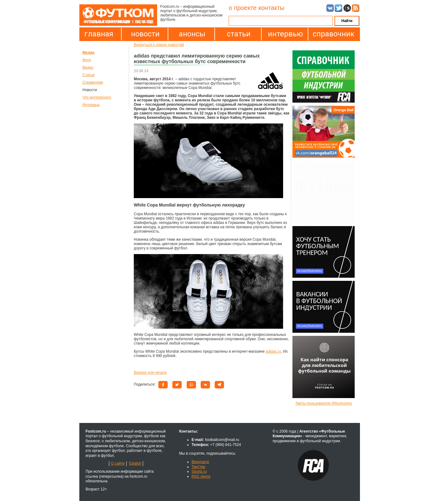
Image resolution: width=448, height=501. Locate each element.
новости (145, 34)
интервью (285, 34)
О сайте (118, 463)
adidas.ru (273, 351)
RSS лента (201, 476)
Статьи (89, 75)
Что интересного (97, 97)
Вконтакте (200, 462)
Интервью (91, 105)
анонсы (192, 34)
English (135, 463)
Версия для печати (150, 373)
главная (99, 34)
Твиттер (198, 467)
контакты (271, 8)
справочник (332, 34)
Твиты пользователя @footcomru (324, 403)
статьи (239, 34)
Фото (87, 60)
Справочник (93, 82)
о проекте (243, 8)
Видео (88, 67)
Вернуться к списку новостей (159, 45)
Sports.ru (199, 471)
